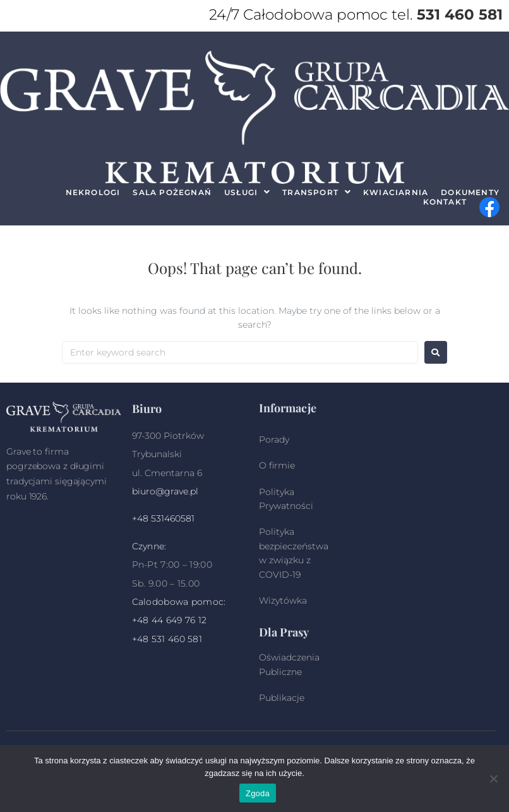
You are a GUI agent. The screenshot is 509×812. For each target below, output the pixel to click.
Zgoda (258, 793)
